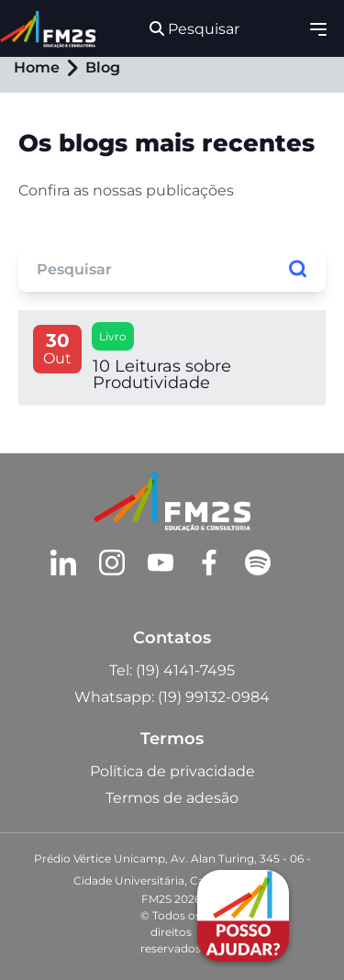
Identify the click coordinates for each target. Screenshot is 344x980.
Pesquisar (194, 29)
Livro (113, 336)
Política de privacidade (172, 771)
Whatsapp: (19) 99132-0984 (172, 697)
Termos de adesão (172, 798)
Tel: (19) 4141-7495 (172, 670)
